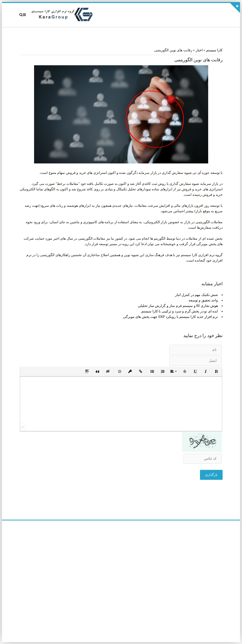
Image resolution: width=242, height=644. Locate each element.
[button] (216, 371)
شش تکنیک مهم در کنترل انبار (197, 295)
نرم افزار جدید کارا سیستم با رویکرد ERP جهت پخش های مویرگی (170, 317)
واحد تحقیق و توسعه (203, 300)
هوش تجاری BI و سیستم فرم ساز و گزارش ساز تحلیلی (178, 306)
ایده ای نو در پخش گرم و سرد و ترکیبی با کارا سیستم (180, 311)
